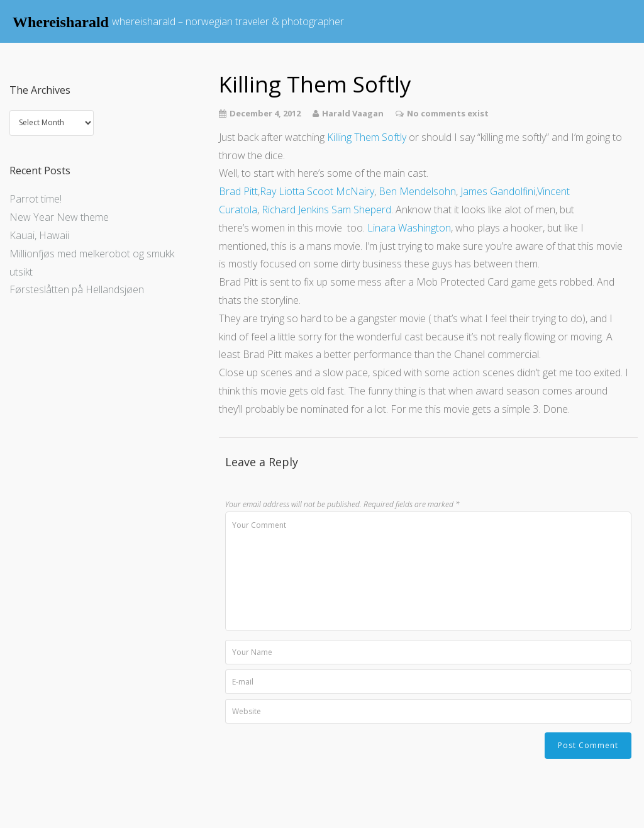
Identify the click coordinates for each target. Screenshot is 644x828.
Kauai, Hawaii (39, 235)
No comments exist (448, 113)
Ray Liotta (282, 191)
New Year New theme (59, 217)
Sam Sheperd (361, 210)
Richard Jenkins (295, 210)
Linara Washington (409, 228)
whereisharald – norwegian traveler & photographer (228, 21)
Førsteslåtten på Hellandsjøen (77, 289)
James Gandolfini (498, 191)
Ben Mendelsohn (417, 191)
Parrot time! (36, 199)
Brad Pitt (238, 191)
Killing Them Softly (367, 137)
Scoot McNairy (341, 191)
